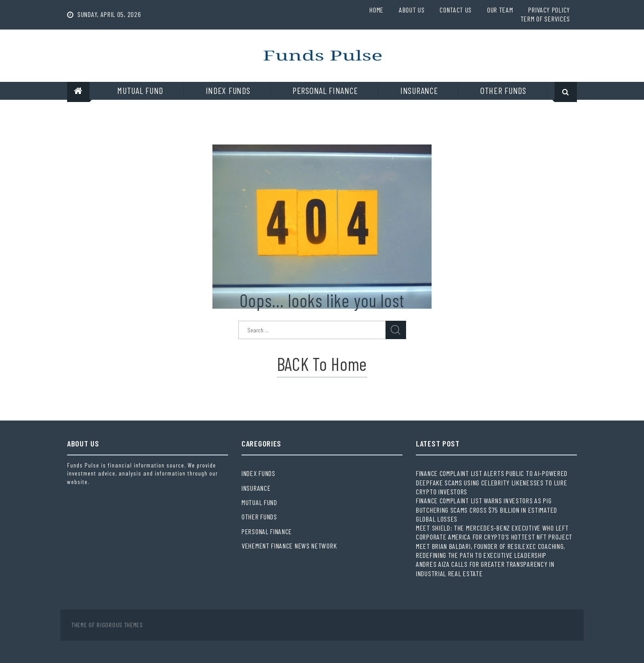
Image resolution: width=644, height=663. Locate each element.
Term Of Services (545, 19)
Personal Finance (325, 90)
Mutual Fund (140, 90)
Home (377, 10)
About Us (412, 10)
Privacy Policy (549, 10)
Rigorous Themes (120, 625)
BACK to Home (322, 364)
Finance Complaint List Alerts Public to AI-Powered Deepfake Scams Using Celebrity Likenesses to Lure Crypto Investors (492, 482)
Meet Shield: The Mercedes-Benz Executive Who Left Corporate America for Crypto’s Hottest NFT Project (494, 532)
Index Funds (228, 90)
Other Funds (503, 90)
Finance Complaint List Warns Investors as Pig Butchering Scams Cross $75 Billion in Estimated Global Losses (487, 510)
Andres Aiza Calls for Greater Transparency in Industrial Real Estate (485, 568)
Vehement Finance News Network (289, 546)
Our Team (500, 10)
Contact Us (456, 10)
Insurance (419, 90)
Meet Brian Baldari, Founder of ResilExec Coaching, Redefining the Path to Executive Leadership (491, 550)
